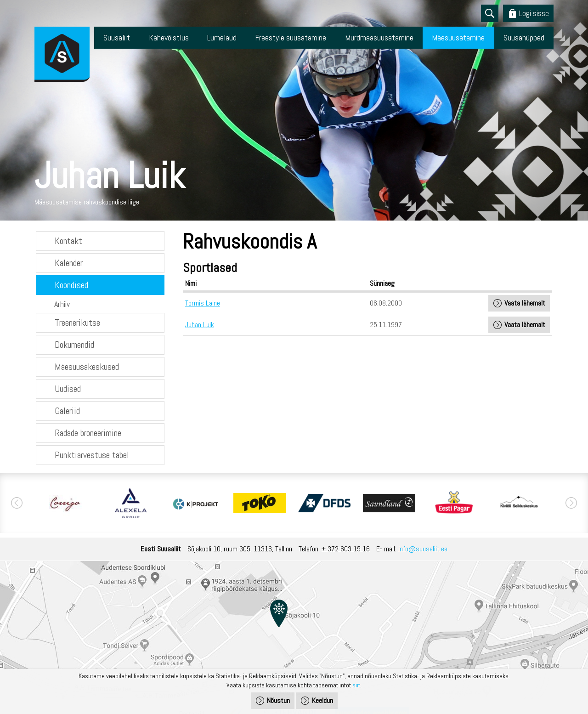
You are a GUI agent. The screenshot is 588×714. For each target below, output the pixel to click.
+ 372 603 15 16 (346, 549)
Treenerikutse (77, 323)
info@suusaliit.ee (423, 549)
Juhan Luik (200, 325)
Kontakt (68, 241)
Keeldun (322, 700)
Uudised (68, 389)
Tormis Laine (203, 303)
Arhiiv (62, 304)
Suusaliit (117, 37)
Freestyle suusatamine (291, 37)
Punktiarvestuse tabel (92, 455)
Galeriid (67, 411)
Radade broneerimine (88, 433)
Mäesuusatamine (458, 37)
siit (356, 685)
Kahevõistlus (169, 37)
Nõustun (278, 700)
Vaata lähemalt (525, 303)
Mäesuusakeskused (87, 367)
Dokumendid (74, 345)
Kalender (69, 263)
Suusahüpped (524, 37)
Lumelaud (222, 37)
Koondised (71, 285)
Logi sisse (534, 13)
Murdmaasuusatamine (379, 37)
